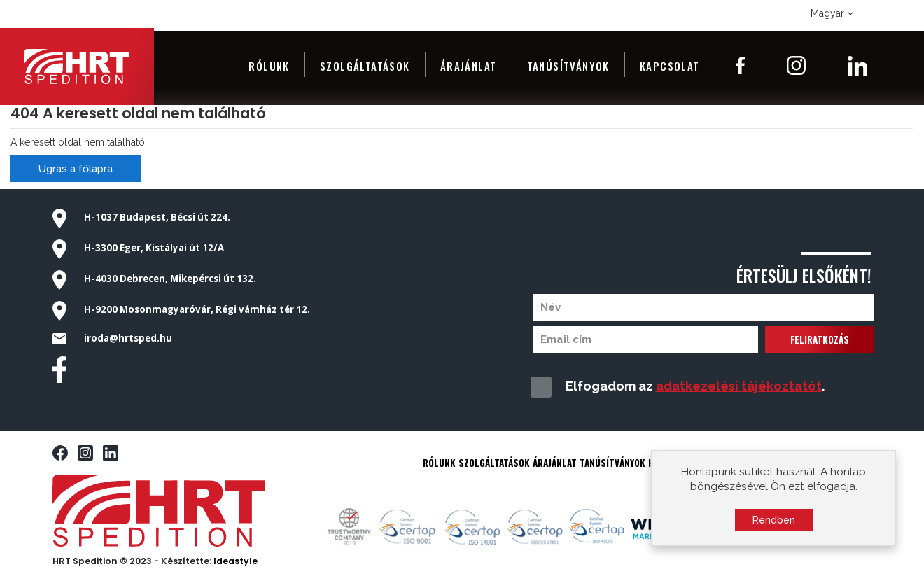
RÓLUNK (439, 463)
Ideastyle (236, 561)
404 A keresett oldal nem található (138, 113)
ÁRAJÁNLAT (555, 463)
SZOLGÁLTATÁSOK (494, 463)
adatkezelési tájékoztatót (739, 386)
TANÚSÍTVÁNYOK (612, 463)
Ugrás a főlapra (76, 169)
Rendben (774, 524)
